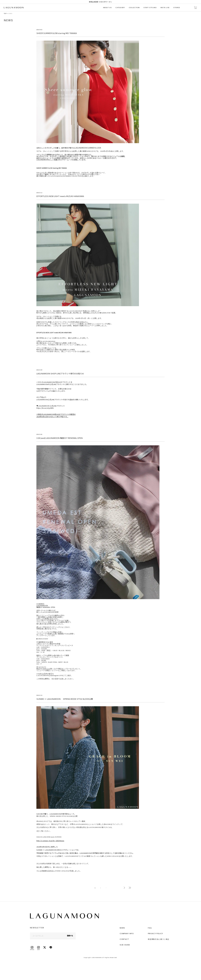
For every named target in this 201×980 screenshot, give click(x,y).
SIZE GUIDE (125, 945)
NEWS (122, 928)
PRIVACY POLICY (155, 934)
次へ (124, 888)
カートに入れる (195, 8)
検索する (185, 8)
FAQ (150, 928)
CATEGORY (120, 8)
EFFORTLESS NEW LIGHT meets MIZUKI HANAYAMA (54, 332)
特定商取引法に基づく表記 (159, 939)
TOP (5, 14)
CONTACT (124, 939)
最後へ (130, 888)
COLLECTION (134, 8)
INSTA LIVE (165, 8)
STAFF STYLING (150, 8)
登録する (70, 936)
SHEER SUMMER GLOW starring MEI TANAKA (52, 168)
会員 (190, 8)
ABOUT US (107, 8)
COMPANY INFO (127, 934)
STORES (177, 8)
